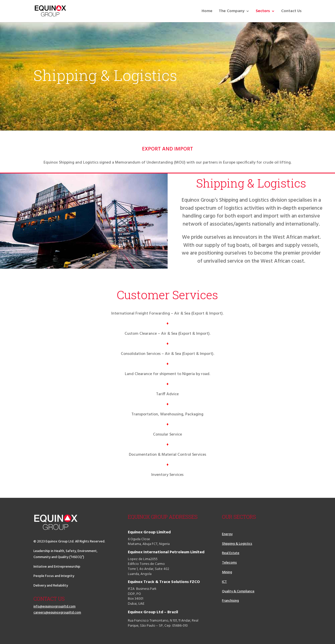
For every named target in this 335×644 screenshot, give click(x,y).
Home (207, 12)
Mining (227, 572)
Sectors (263, 12)
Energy (227, 534)
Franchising (230, 601)
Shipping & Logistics (237, 544)
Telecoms (229, 563)
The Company (232, 12)
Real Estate (231, 553)
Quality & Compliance (238, 591)
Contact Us (291, 12)
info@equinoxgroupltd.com (54, 607)
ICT (224, 582)
